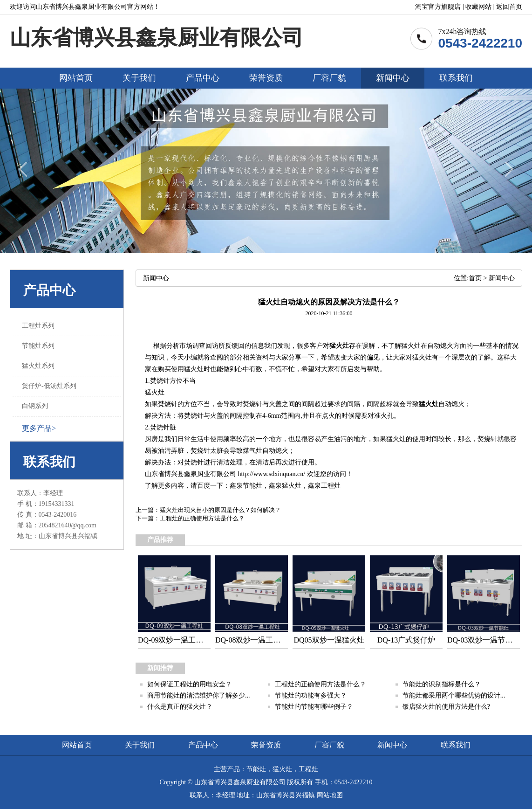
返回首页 (509, 7)
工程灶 (331, 486)
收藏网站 (478, 7)
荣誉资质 (266, 78)
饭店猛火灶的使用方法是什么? (446, 707)
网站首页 (76, 78)
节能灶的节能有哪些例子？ (314, 707)
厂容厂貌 (329, 78)
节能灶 (252, 486)
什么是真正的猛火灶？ (180, 707)
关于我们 (139, 78)
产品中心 (203, 78)
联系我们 (456, 78)
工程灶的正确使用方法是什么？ (202, 518)
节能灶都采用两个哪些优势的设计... (454, 695)
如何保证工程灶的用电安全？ (190, 684)
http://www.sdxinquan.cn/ (272, 474)
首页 (475, 278)
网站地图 (330, 795)
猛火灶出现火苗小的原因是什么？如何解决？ (220, 510)
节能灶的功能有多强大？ (311, 695)
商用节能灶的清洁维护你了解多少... (199, 695)
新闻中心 (393, 78)
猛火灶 (339, 346)
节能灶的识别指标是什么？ (442, 684)
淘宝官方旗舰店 (438, 7)
